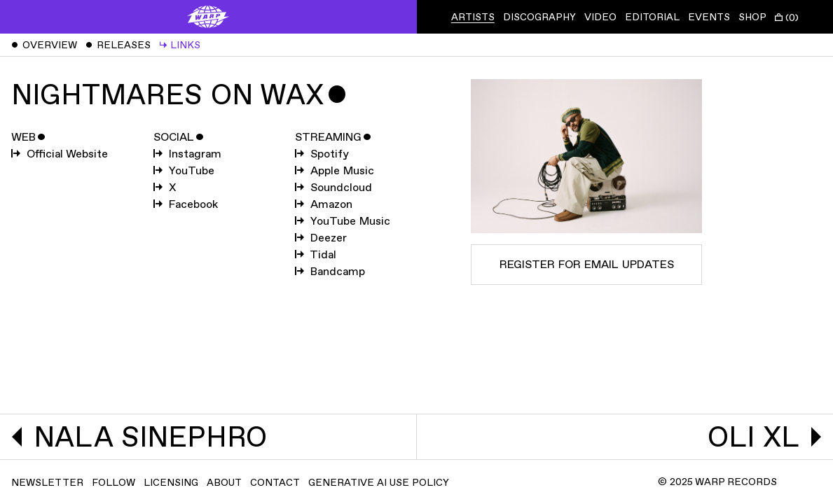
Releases (118, 45)
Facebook (186, 205)
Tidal (316, 255)
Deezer (321, 238)
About (224, 483)
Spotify (322, 154)
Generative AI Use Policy (379, 483)
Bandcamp (330, 272)
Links (180, 45)
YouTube (184, 171)
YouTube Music (343, 222)
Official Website (60, 154)
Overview (44, 45)
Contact (275, 483)
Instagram (187, 154)
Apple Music (335, 171)
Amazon (324, 205)
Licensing (171, 483)
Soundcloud (333, 188)
